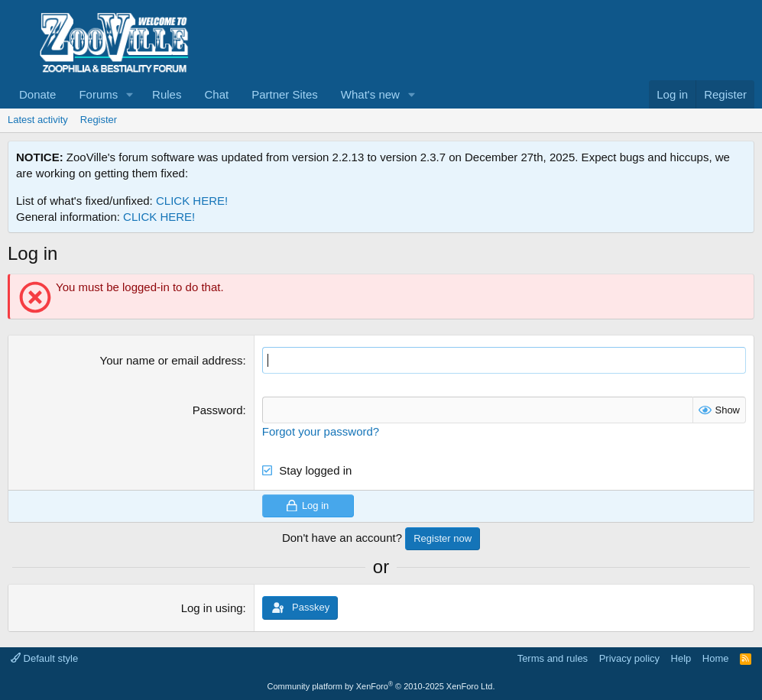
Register (99, 120)
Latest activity (38, 120)
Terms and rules (553, 658)
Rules (167, 94)
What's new (370, 94)
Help (681, 658)
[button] (130, 94)
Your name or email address (172, 360)
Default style (44, 658)
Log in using (212, 608)
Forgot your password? (321, 431)
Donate (37, 94)
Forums (98, 94)
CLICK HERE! (192, 201)
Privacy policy (629, 658)
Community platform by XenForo (381, 686)
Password (218, 410)
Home (716, 658)
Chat (216, 94)
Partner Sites (285, 94)
